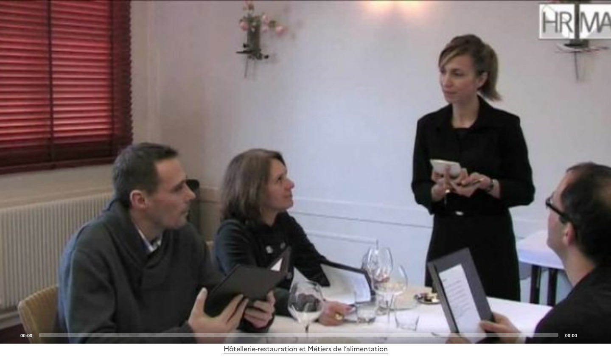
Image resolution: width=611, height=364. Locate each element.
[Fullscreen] (600, 335)
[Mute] (586, 335)
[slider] (299, 335)
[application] (305, 172)
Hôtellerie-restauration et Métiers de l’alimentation (306, 349)
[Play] (305, 172)
